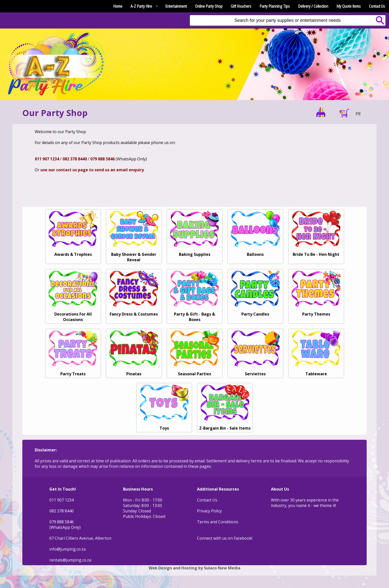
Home (118, 6)
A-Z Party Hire (142, 6)
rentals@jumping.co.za (70, 560)
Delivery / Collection (313, 6)
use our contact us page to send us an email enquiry (92, 170)
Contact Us (377, 6)
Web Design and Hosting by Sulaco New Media (194, 568)
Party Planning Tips (275, 6)
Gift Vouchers (241, 6)
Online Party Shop (209, 6)
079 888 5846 (102, 159)
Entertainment (176, 6)
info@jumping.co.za (67, 549)
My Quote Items (349, 6)
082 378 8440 (75, 159)
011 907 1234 (47, 159)
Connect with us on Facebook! (225, 538)
